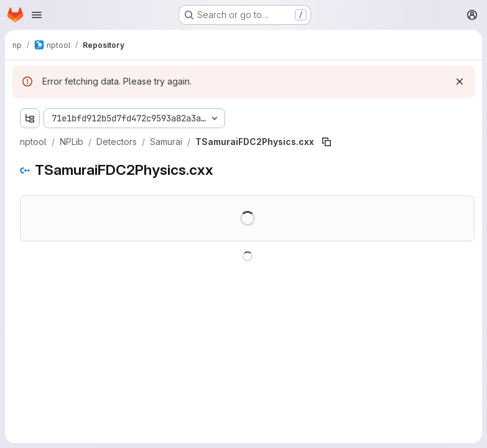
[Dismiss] (460, 82)
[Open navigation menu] (37, 15)
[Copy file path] (327, 142)
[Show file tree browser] (30, 118)
